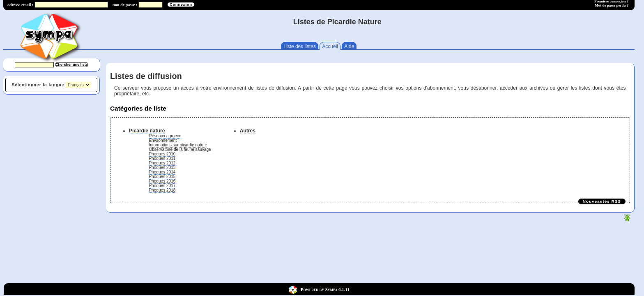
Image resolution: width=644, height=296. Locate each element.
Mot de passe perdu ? (612, 5)
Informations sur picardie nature (178, 145)
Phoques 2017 (162, 186)
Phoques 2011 (162, 158)
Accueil (330, 46)
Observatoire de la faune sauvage (180, 149)
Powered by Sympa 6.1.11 (325, 289)
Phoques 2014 (162, 172)
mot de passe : (125, 5)
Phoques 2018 (162, 190)
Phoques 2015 (162, 177)
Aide (349, 46)
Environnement (163, 140)
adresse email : (20, 5)
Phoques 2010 (162, 154)
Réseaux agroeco (165, 136)
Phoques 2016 (162, 181)
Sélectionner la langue (38, 85)
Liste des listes (300, 46)
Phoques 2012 (162, 163)
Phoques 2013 (162, 168)
